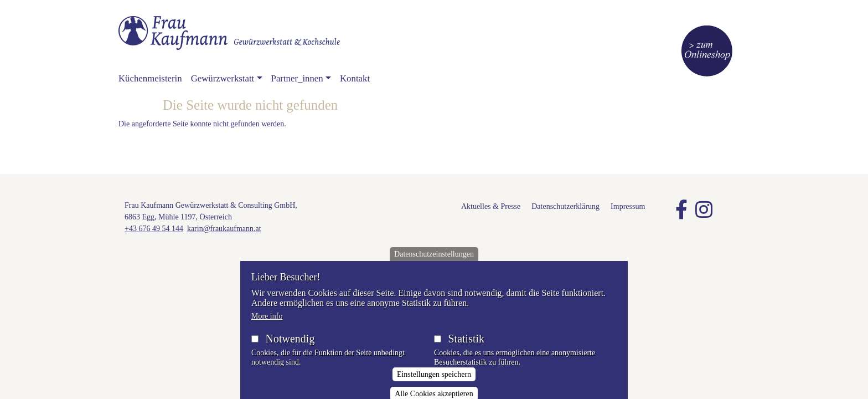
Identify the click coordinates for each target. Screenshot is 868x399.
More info (267, 325)
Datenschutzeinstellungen (434, 263)
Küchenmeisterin (150, 78)
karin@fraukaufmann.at (224, 229)
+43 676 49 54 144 (154, 229)
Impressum (628, 206)
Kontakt (355, 78)
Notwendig (290, 347)
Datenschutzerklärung (565, 206)
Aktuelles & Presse (491, 206)
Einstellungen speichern (434, 383)
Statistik (466, 347)
